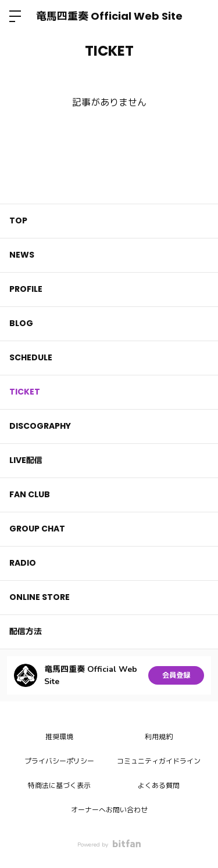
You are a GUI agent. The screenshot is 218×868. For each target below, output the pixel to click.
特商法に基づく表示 (59, 786)
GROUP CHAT (37, 529)
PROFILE (26, 289)
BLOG (21, 323)
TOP (18, 220)
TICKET (25, 392)
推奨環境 (59, 737)
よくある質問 (159, 786)
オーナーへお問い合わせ (109, 810)
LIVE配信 (26, 460)
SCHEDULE (31, 357)
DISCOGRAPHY (40, 426)
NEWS (22, 255)
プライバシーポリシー (59, 761)
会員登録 (176, 675)
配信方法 (26, 631)
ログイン (199, 16)
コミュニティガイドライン (159, 761)
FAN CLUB (30, 494)
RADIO (23, 563)
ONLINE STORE (40, 597)
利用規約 (159, 737)
